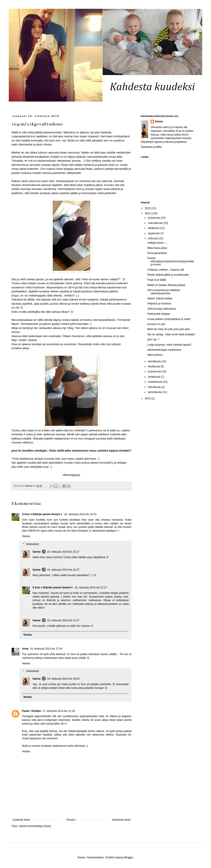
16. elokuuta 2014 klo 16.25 (80, 514)
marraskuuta (156, 223)
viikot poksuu (155, 355)
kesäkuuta (154, 366)
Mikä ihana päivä (157, 248)
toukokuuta (155, 371)
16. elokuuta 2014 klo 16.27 (63, 552)
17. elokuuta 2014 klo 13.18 (59, 711)
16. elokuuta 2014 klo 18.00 (63, 679)
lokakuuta (154, 228)
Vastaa (26, 536)
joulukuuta (154, 218)
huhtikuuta (154, 377)
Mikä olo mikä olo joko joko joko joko (169, 329)
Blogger (129, 857)
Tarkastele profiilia (151, 147)
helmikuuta (155, 387)
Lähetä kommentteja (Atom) (35, 826)
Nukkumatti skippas (159, 314)
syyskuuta (154, 233)
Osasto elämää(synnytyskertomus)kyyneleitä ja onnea (171, 261)
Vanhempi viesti (121, 820)
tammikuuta (155, 392)
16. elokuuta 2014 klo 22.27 (91, 588)
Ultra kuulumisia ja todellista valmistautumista (164, 292)
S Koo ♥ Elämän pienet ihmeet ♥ (42, 514)
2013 (148, 398)
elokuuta (153, 238)
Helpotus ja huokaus (159, 304)
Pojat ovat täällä (157, 280)
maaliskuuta (155, 382)
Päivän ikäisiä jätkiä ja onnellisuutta (168, 275)
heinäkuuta (155, 361)
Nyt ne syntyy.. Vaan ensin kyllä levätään (171, 334)
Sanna (36, 552)
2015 (148, 208)
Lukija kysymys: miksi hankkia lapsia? (169, 345)
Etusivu (71, 820)
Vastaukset (32, 544)
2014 (148, 213)
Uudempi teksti (21, 820)
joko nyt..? (153, 339)
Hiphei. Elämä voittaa (160, 298)
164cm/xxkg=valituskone (162, 309)
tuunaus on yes (156, 324)
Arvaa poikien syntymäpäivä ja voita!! (169, 319)
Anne (25, 649)
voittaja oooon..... (157, 243)
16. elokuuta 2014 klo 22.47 (63, 620)
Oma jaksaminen (157, 253)
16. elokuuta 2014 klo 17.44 (46, 649)
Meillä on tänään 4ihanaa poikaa (166, 285)
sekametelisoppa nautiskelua (164, 350)
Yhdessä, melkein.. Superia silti (166, 270)
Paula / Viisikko (32, 711)
